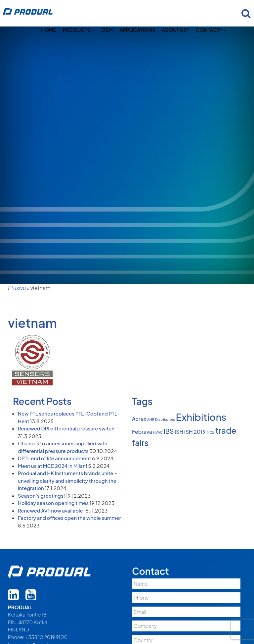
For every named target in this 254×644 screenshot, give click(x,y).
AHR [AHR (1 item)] (151, 419)
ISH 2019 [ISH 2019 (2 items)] (195, 432)
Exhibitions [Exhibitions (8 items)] (201, 417)
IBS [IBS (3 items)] (169, 431)
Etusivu (17, 288)
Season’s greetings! (41, 495)
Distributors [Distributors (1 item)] (165, 419)
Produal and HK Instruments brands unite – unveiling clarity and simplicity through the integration (67, 480)
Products (79, 30)
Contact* (211, 30)
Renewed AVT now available (50, 510)
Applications (137, 30)
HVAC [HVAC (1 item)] (158, 432)
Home (49, 30)
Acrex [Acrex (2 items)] (139, 419)
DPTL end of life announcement (54, 458)
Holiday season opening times (53, 503)
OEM (107, 30)
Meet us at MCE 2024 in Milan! (53, 466)
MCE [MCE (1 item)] (210, 432)
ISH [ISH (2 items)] (179, 432)
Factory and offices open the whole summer (69, 518)
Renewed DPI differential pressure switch (66, 428)
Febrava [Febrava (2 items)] (142, 432)
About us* (175, 30)
